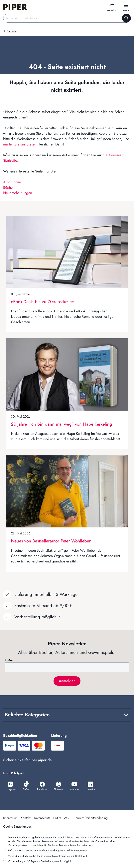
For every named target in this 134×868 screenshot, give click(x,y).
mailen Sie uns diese (19, 144)
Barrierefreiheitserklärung (91, 818)
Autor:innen (12, 182)
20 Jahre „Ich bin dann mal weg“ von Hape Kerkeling (62, 424)
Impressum (10, 818)
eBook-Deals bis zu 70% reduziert (43, 302)
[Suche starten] (126, 18)
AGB (67, 818)
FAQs (57, 818)
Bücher (8, 187)
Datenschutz (42, 818)
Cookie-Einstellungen (17, 826)
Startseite (12, 31)
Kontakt (26, 818)
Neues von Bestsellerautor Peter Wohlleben (51, 541)
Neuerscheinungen (18, 193)
